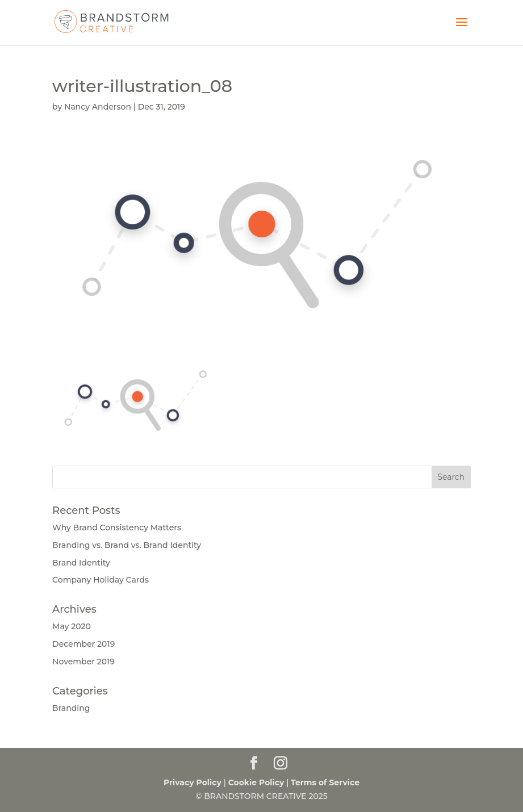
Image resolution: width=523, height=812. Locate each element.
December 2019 (83, 644)
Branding (71, 708)
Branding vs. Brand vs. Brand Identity (127, 545)
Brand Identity (81, 563)
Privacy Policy (193, 782)
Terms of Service (325, 782)
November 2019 (83, 662)
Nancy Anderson (98, 107)
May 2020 (72, 626)
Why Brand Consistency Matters (117, 528)
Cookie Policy (256, 782)
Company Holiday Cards (101, 580)
